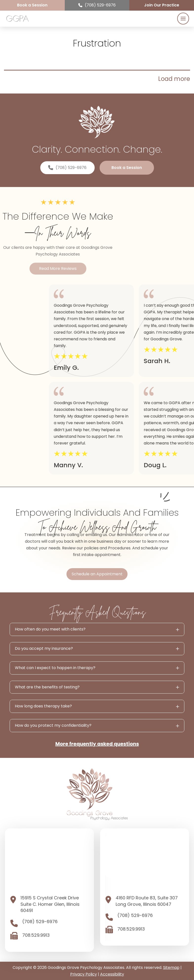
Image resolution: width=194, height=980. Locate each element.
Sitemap (171, 968)
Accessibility (112, 974)
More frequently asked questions (97, 744)
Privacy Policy (84, 974)
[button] (183, 19)
